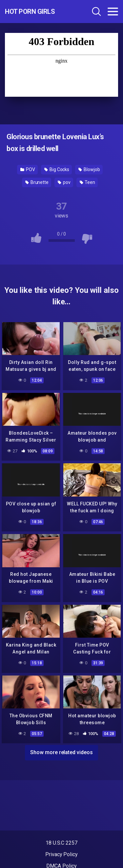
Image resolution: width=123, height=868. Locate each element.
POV (28, 169)
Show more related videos (61, 752)
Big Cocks (57, 169)
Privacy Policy (61, 854)
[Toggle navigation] (113, 12)
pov (64, 182)
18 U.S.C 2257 (61, 843)
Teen (88, 182)
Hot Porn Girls (30, 12)
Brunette (37, 182)
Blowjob (89, 169)
